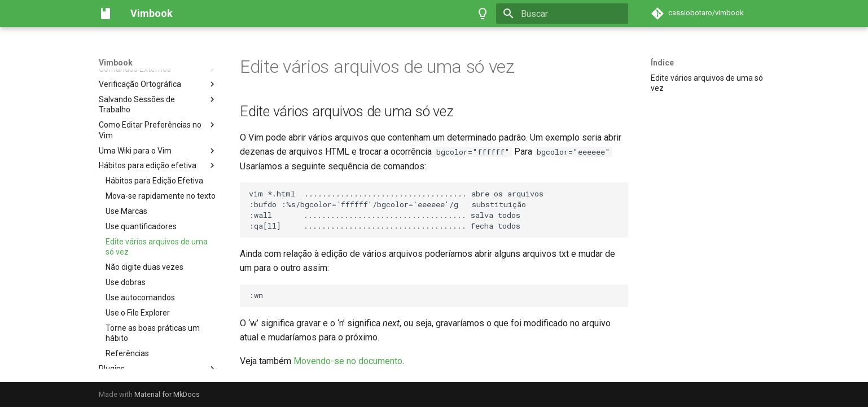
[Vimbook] (106, 14)
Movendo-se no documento (348, 361)
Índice (662, 63)
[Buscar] (562, 14)
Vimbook (116, 63)
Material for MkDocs (167, 394)
